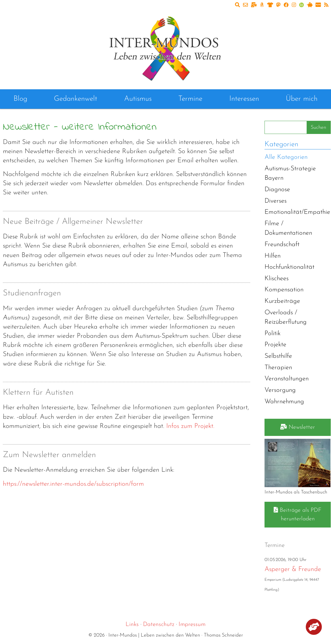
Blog (20, 99)
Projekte (275, 345)
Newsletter (298, 427)
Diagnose (277, 190)
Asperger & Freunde (293, 569)
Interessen (244, 99)
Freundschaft (282, 245)
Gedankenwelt (76, 99)
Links (132, 624)
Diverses (276, 201)
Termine (190, 99)
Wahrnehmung (284, 402)
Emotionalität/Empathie (297, 212)
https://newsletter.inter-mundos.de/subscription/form (73, 484)
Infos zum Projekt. (190, 426)
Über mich (302, 99)
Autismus (138, 99)
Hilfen (273, 256)
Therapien (278, 368)
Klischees (277, 279)
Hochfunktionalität (289, 267)
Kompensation (284, 290)
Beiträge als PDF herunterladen (298, 514)
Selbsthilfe (278, 356)
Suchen (318, 128)
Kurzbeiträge (282, 301)
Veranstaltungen (287, 379)
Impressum (192, 624)
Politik (273, 334)
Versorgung (280, 390)
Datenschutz (159, 624)
